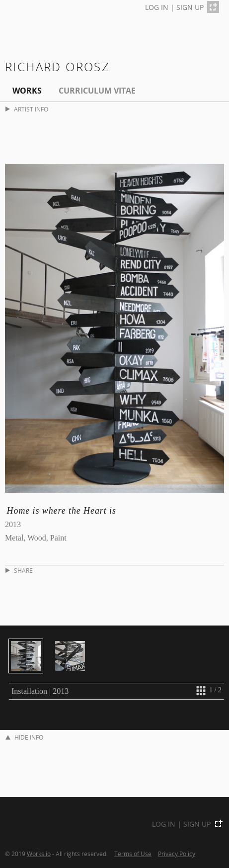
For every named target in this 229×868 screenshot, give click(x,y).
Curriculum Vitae (97, 91)
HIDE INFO (24, 737)
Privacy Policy (177, 854)
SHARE (19, 571)
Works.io (39, 854)
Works (27, 91)
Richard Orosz (57, 66)
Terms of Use (133, 854)
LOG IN (157, 7)
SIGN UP (190, 7)
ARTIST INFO (27, 109)
